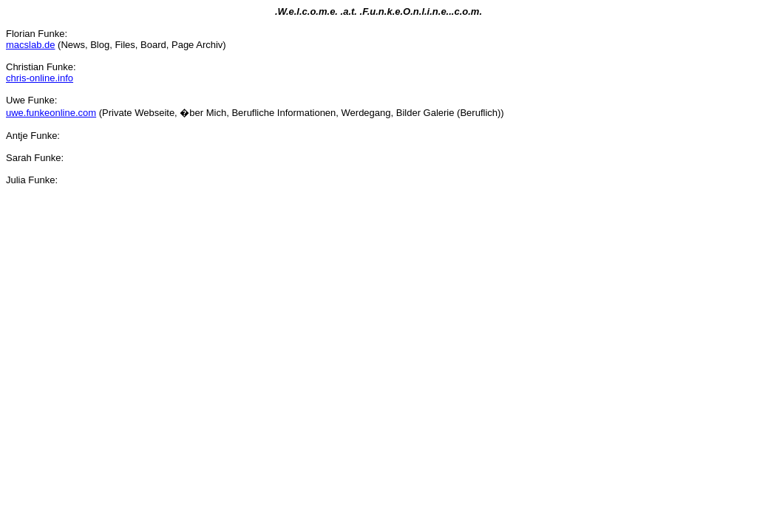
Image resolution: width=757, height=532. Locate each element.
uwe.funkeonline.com (51, 113)
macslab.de (30, 45)
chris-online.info (40, 78)
